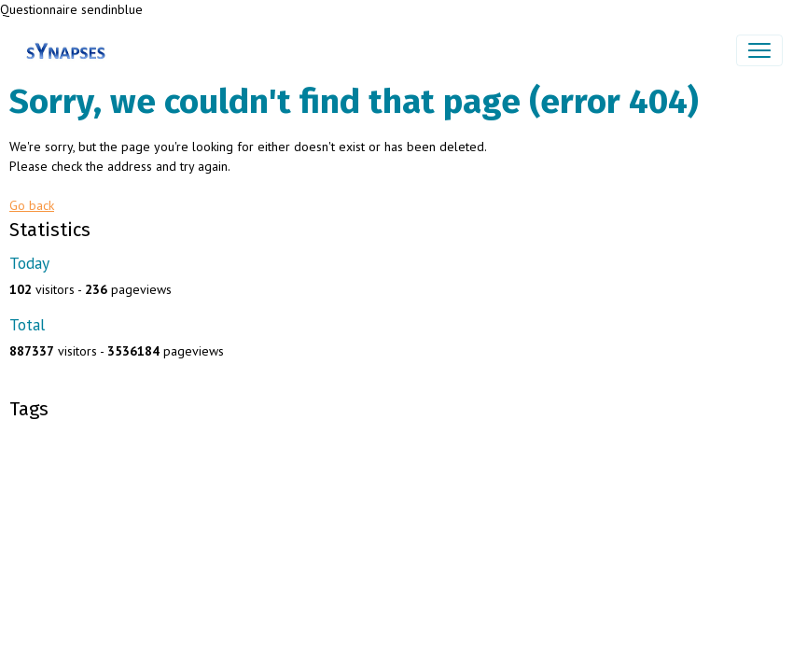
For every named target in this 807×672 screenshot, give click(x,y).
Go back (32, 205)
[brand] (70, 50)
